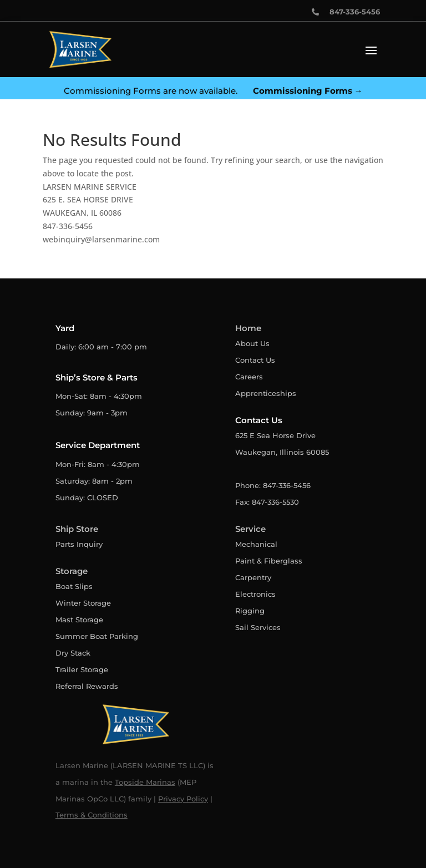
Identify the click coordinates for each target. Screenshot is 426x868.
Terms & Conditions (92, 815)
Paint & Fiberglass (269, 561)
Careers (249, 377)
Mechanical (256, 544)
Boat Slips (74, 586)
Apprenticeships (266, 393)
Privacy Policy (183, 799)
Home (248, 328)
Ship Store (77, 529)
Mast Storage (79, 620)
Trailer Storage (82, 669)
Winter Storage (83, 603)
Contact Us (255, 360)
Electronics (255, 594)
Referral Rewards (87, 686)
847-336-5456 (68, 226)
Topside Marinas (145, 782)
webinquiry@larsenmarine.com (101, 239)
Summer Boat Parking (97, 636)
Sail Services (258, 627)
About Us (252, 343)
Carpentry (253, 577)
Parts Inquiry (79, 544)
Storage (72, 571)
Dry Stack (73, 653)
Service (250, 529)
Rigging (250, 611)
